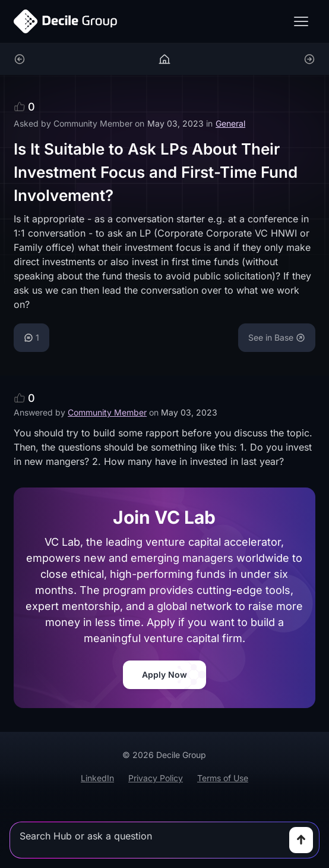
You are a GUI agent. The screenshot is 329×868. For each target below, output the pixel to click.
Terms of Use (223, 778)
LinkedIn (97, 778)
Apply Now (164, 674)
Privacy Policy (156, 778)
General (230, 123)
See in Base (277, 337)
